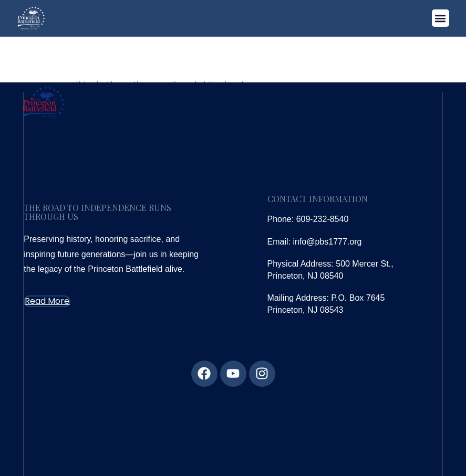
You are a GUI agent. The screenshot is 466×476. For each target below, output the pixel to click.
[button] (441, 18)
